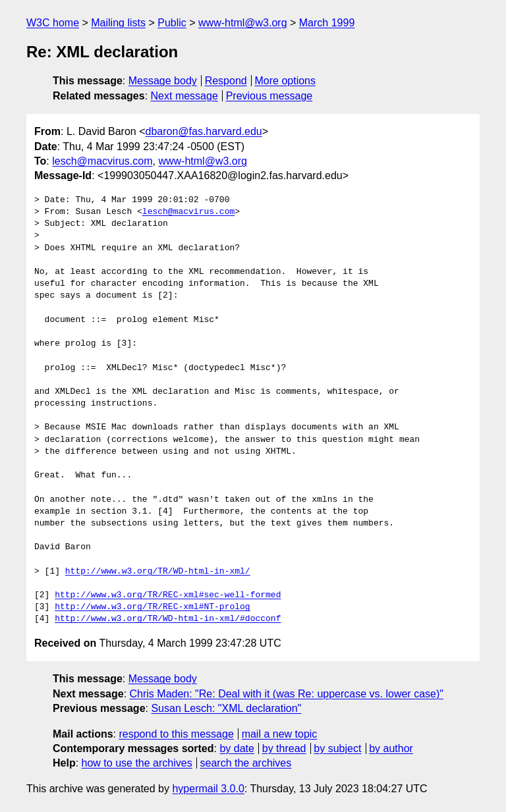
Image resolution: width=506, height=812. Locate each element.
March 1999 (327, 23)
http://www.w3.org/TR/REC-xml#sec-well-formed (168, 595)
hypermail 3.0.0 (208, 789)
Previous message (269, 96)
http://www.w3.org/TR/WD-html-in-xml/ (158, 572)
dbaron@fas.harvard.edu (204, 131)
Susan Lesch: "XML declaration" (226, 708)
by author (391, 748)
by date (237, 748)
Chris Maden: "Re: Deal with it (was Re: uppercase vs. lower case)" (287, 694)
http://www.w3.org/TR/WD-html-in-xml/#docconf (168, 619)
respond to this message (176, 734)
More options (286, 81)
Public (172, 23)
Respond (226, 81)
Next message (184, 96)
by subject (337, 748)
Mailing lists (118, 23)
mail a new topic (280, 734)
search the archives (246, 763)
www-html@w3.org (242, 23)
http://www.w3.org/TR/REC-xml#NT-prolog (152, 607)
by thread (284, 748)
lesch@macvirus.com (102, 161)
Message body (163, 81)
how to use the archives (137, 763)
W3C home (53, 23)
